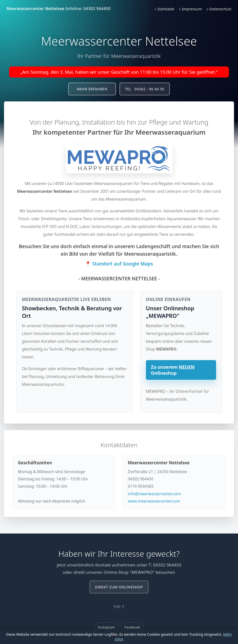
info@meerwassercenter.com (154, 494)
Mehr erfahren (92, 89)
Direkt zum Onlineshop (119, 587)
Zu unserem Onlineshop (173, 370)
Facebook (132, 627)
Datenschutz (220, 9)
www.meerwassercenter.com (154, 501)
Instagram (106, 627)
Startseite (166, 9)
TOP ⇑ (119, 607)
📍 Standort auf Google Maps (119, 264)
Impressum (192, 9)
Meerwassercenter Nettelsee (35, 9)
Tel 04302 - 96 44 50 (145, 89)
